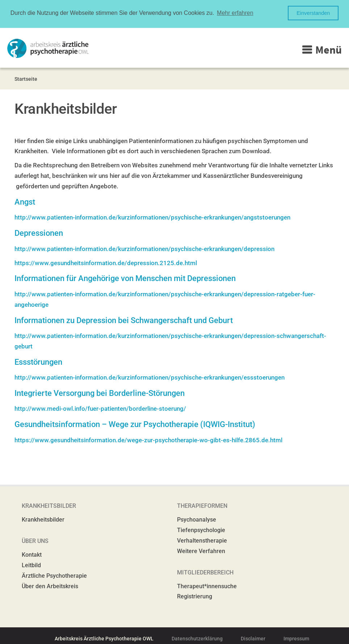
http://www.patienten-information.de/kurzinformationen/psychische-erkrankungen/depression (144, 248)
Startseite (26, 78)
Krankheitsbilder (43, 519)
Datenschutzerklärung (197, 638)
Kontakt (32, 554)
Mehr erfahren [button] (235, 13)
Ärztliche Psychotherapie (54, 575)
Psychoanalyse (197, 519)
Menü (329, 49)
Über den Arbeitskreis (50, 586)
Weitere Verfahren (201, 551)
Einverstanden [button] (313, 13)
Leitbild (31, 565)
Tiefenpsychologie (201, 530)
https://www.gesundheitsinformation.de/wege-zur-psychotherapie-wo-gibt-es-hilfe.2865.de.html (148, 439)
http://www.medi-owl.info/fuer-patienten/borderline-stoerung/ (100, 408)
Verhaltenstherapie (202, 540)
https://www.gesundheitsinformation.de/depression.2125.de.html (106, 262)
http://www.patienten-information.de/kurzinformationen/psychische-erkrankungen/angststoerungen (152, 217)
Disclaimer (253, 638)
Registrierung (195, 596)
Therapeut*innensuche (207, 586)
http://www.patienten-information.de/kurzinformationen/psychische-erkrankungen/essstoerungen (150, 377)
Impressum (296, 638)
